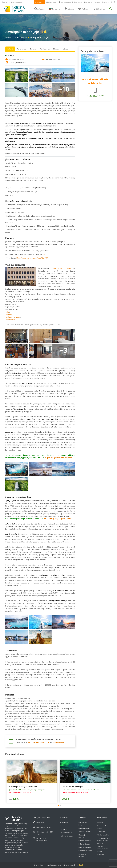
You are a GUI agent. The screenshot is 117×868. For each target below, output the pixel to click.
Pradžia (8, 38)
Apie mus (63, 826)
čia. (44, 254)
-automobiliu (10, 320)
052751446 (6, 2)
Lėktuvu (69, 9)
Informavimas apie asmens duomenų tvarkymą (103, 841)
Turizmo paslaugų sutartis (103, 827)
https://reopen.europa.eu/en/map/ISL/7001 (32, 258)
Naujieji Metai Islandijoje (73, 787)
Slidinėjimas (99, 9)
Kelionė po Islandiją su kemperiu (23, 787)
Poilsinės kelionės (85, 847)
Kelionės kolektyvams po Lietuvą (102, 849)
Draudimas (101, 854)
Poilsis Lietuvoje (84, 828)
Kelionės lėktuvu (84, 844)
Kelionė (10, 49)
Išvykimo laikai (77, 2)
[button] (58, 805)
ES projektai (101, 832)
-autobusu (9, 314)
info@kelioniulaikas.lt (18, 2)
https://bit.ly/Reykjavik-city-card (58, 458)
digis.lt (81, 865)
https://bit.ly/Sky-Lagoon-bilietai (58, 519)
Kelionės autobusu (85, 841)
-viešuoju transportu (13, 317)
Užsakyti (66, 49)
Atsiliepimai (88, 2)
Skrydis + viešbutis (20, 38)
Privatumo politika (103, 835)
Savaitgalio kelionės (82, 855)
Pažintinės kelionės (85, 851)
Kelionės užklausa (65, 2)
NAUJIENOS (40, 2)
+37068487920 (58, 742)
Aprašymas (21, 49)
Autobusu (39, 9)
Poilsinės (83, 9)
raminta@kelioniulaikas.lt (39, 742)
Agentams (106, 2)
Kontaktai (97, 2)
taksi (8, 312)
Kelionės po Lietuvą (83, 824)
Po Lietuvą (55, 9)
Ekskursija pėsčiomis (82, 836)
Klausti (56, 49)
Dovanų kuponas (52, 2)
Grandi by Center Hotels (61, 268)
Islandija (11, 56)
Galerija (33, 49)
